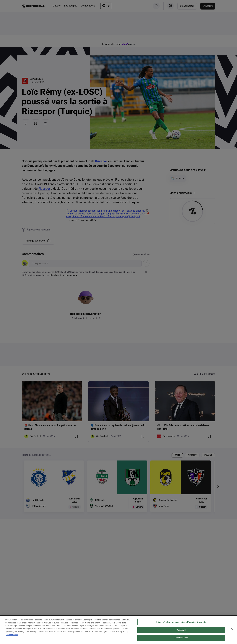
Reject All (181, 630)
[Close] (232, 629)
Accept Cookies (181, 638)
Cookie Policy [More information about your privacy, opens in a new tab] (12, 635)
